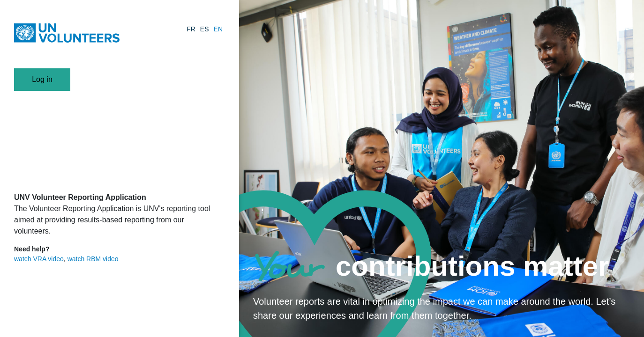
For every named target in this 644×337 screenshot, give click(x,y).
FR (191, 29)
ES (205, 29)
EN (218, 29)
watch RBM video (93, 259)
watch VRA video (39, 259)
